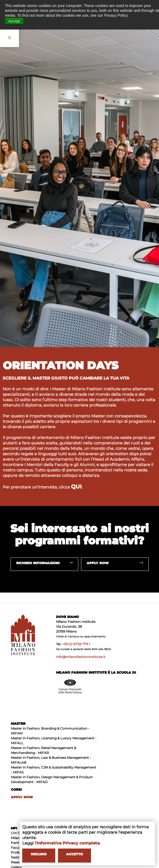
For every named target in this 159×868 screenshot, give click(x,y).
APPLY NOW (22, 797)
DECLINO (39, 854)
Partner (17, 843)
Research (18, 862)
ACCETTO (74, 854)
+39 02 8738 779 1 (76, 644)
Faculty (17, 848)
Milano (16, 838)
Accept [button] (14, 21)
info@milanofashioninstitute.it (81, 657)
